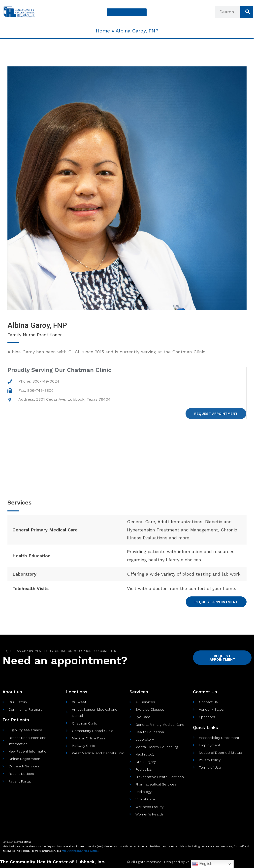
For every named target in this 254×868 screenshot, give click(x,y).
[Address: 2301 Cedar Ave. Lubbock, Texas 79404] (127, 459)
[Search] (247, 12)
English (202, 864)
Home (103, 31)
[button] (127, 12)
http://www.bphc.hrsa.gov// (80, 851)
